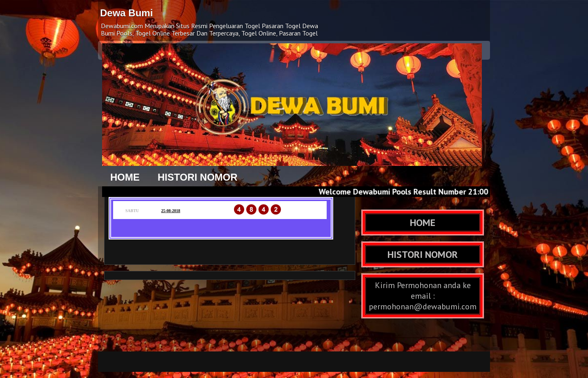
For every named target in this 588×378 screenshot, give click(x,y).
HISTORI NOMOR (198, 177)
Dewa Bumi (126, 13)
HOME (125, 177)
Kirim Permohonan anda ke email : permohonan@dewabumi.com (423, 296)
